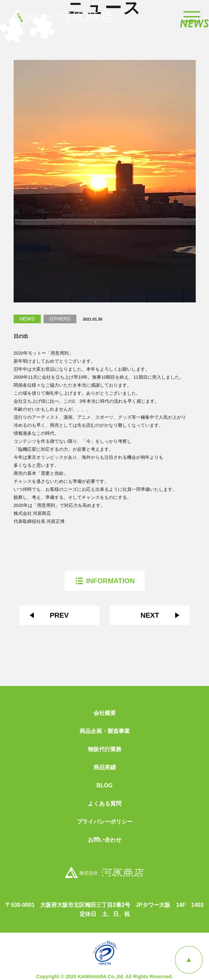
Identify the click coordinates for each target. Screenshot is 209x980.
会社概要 (105, 713)
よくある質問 (105, 804)
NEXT (150, 615)
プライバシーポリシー (105, 822)
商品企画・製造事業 (105, 731)
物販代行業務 (105, 749)
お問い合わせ (105, 840)
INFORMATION (111, 581)
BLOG (104, 786)
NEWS (27, 319)
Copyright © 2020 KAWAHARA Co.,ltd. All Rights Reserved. (105, 977)
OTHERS (60, 319)
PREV (59, 615)
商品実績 (105, 767)
